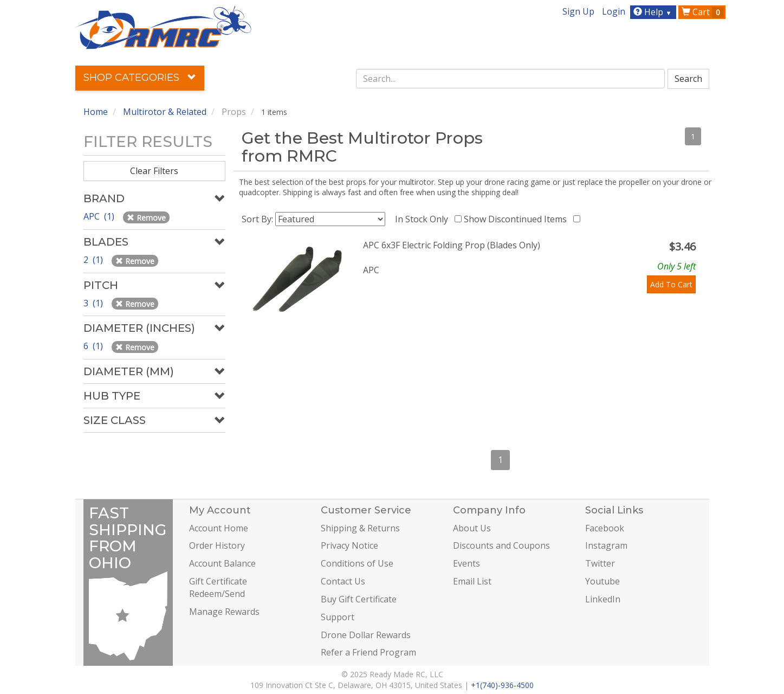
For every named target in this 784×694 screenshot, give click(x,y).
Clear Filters (154, 171)
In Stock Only (424, 219)
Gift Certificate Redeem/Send (218, 587)
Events (466, 563)
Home (96, 112)
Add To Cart (671, 284)
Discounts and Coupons (501, 545)
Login (614, 11)
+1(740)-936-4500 (502, 685)
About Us (472, 528)
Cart (703, 12)
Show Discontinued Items (517, 219)
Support (338, 617)
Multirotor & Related (165, 112)
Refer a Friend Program (368, 652)
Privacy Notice (349, 545)
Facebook (605, 528)
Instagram (606, 545)
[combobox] (510, 79)
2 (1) (94, 260)
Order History (217, 545)
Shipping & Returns (360, 528)
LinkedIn (603, 599)
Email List (472, 581)
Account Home (219, 528)
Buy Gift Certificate (359, 599)
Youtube (602, 581)
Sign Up (578, 11)
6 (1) (94, 346)
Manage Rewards (224, 612)
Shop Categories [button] (140, 78)
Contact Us (343, 581)
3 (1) (94, 303)
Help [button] (654, 12)
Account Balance (222, 563)
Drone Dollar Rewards (366, 635)
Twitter (600, 563)
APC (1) (100, 216)
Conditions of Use (357, 563)
